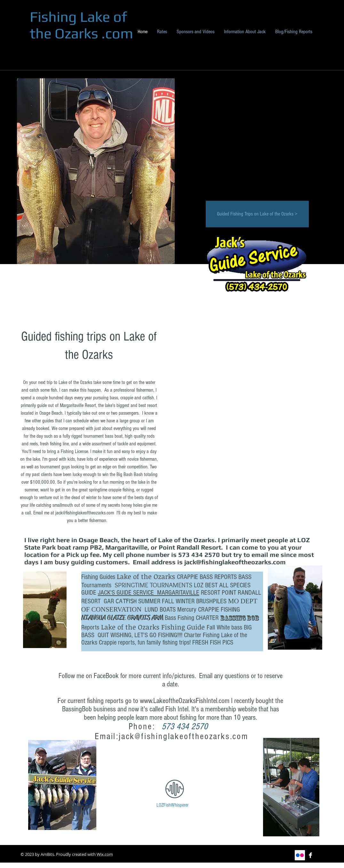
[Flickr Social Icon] (300, 855)
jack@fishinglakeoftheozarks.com (85, 513)
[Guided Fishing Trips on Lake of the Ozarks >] (257, 214)
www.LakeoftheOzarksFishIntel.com (185, 701)
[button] (255, 399)
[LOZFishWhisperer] (173, 805)
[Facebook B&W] (310, 855)
